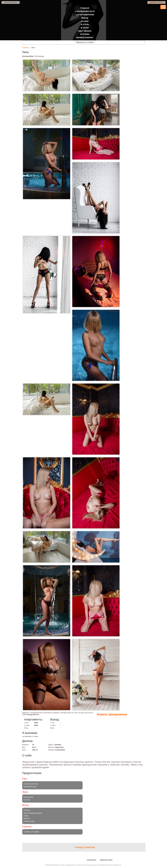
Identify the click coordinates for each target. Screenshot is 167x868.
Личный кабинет (11, 2)
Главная (85, 8)
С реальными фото (85, 11)
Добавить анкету (156, 2)
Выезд (85, 18)
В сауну (85, 28)
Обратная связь (106, 860)
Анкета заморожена (112, 714)
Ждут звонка (85, 31)
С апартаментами (85, 15)
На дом (85, 21)
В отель (85, 24)
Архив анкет (92, 860)
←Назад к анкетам (84, 847)
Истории (85, 34)
